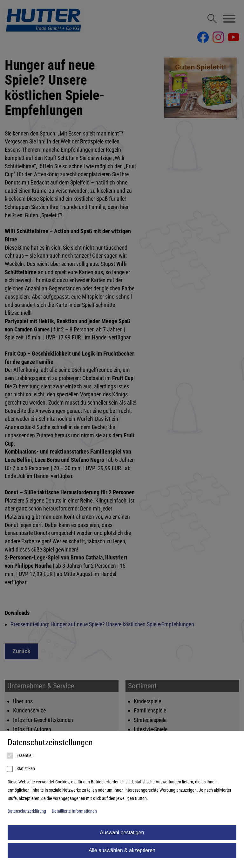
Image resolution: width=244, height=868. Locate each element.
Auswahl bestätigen (122, 833)
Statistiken (21, 769)
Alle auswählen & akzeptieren (122, 850)
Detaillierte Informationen (74, 811)
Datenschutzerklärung (27, 811)
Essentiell (20, 756)
